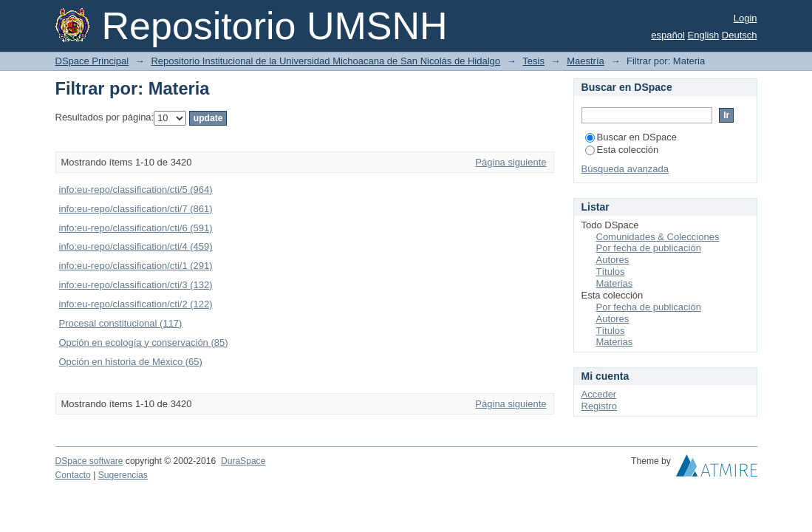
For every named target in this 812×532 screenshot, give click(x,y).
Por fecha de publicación (649, 248)
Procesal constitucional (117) (121, 323)
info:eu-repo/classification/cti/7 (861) (136, 209)
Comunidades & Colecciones (658, 237)
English (704, 35)
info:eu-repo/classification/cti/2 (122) (136, 304)
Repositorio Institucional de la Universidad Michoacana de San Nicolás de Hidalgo (325, 61)
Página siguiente (511, 162)
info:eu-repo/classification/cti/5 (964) (136, 190)
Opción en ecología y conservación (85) (144, 342)
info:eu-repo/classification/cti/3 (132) (136, 285)
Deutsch (740, 35)
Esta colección (622, 150)
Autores (613, 260)
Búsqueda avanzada (625, 169)
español (668, 35)
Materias (615, 283)
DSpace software (89, 461)
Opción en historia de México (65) (131, 362)
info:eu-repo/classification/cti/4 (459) (136, 246)
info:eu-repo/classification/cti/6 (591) (136, 228)
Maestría (586, 61)
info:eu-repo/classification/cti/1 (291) (136, 266)
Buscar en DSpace (631, 137)
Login (746, 18)
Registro (599, 406)
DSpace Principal (92, 61)
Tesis (533, 61)
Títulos (611, 272)
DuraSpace (243, 461)
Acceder (599, 394)
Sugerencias (123, 475)
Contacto (73, 475)
